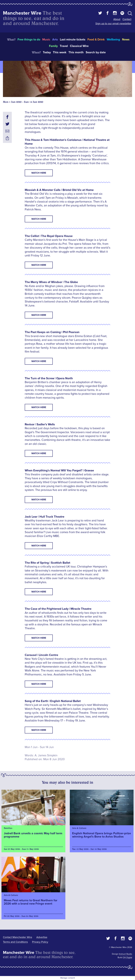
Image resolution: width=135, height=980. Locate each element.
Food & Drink (96, 40)
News (126, 40)
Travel (64, 46)
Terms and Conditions (15, 942)
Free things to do (29, 40)
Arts (55, 40)
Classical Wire (79, 46)
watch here (39, 265)
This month (76, 52)
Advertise (42, 937)
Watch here (39, 315)
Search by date (96, 52)
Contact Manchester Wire (18, 937)
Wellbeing (113, 40)
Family (53, 46)
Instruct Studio (126, 954)
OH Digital (127, 957)
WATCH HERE (39, 173)
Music (46, 40)
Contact (127, 19)
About (117, 19)
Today (47, 52)
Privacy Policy (40, 942)
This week (60, 52)
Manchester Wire (22, 13)
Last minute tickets (73, 40)
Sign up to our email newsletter (113, 23)
